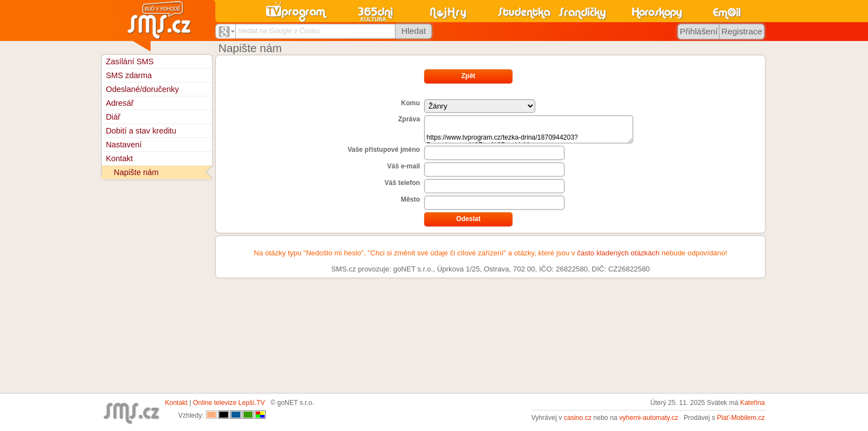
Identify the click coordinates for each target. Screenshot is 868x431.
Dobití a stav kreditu (141, 131)
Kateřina (753, 403)
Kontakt (119, 158)
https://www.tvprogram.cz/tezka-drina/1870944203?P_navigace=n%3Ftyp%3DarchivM (529, 129)
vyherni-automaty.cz (649, 418)
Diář (113, 117)
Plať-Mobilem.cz (741, 418)
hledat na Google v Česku (279, 31)
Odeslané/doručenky (142, 89)
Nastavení (124, 145)
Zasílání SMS (130, 61)
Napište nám (136, 172)
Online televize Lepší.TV (229, 403)
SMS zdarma (129, 75)
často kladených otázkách (618, 253)
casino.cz (577, 418)
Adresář (120, 103)
